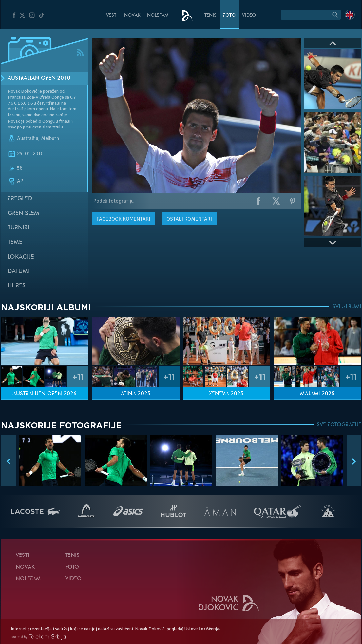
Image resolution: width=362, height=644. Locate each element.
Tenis (210, 16)
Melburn (50, 138)
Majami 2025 (317, 394)
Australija (28, 138)
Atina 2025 (136, 394)
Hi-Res (17, 286)
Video (249, 16)
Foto (229, 16)
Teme (15, 242)
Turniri (18, 228)
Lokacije (21, 257)
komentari (124, 219)
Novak (132, 16)
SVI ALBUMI (347, 307)
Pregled (20, 199)
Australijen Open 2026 (45, 394)
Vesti (112, 16)
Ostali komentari (189, 219)
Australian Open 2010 (39, 78)
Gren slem (23, 214)
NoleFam (158, 16)
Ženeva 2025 (226, 394)
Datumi (19, 272)
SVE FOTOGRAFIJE (339, 425)
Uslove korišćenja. (202, 629)
